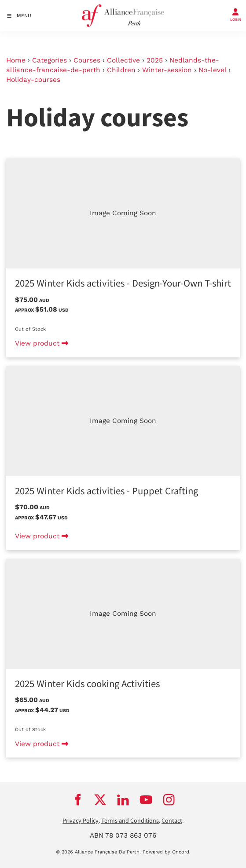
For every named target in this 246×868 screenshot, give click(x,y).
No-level (212, 70)
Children (121, 70)
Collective (123, 60)
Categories (50, 60)
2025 (155, 60)
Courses (87, 60)
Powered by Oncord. (167, 852)
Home (16, 60)
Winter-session (167, 70)
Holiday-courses (33, 80)
